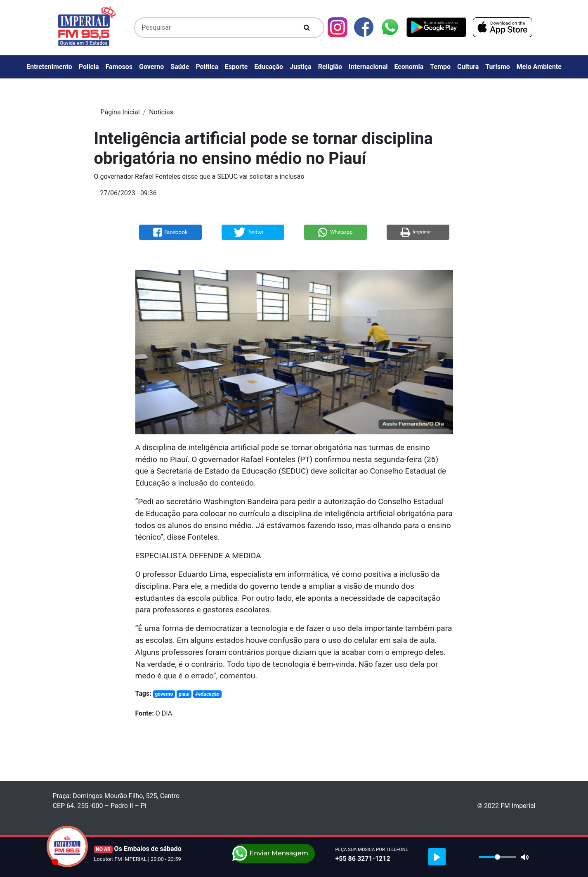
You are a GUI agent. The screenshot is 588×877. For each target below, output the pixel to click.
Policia (89, 67)
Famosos (119, 67)
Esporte (236, 67)
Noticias (161, 112)
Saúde (180, 67)
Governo (151, 67)
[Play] (437, 857)
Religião (330, 67)
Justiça (301, 67)
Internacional (368, 67)
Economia (409, 67)
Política (207, 67)
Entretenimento (49, 67)
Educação (269, 67)
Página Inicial (120, 112)
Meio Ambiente (539, 67)
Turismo (498, 67)
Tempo (440, 67)
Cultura (468, 67)
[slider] (497, 857)
